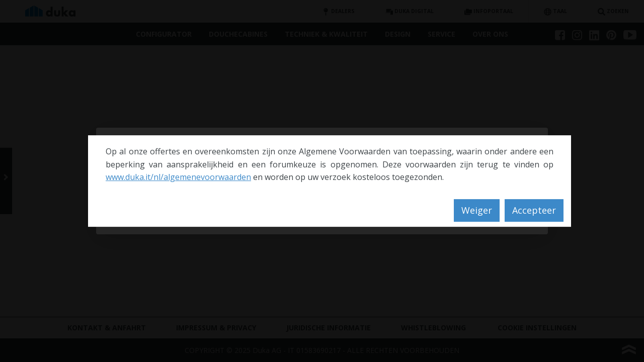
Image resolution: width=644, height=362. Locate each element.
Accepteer (534, 210)
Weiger (477, 210)
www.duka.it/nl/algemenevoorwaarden (178, 177)
